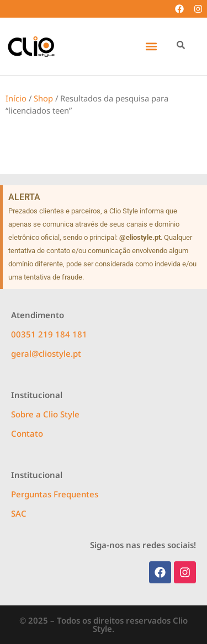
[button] (151, 47)
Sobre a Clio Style (45, 414)
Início (16, 98)
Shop (43, 98)
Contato (27, 433)
